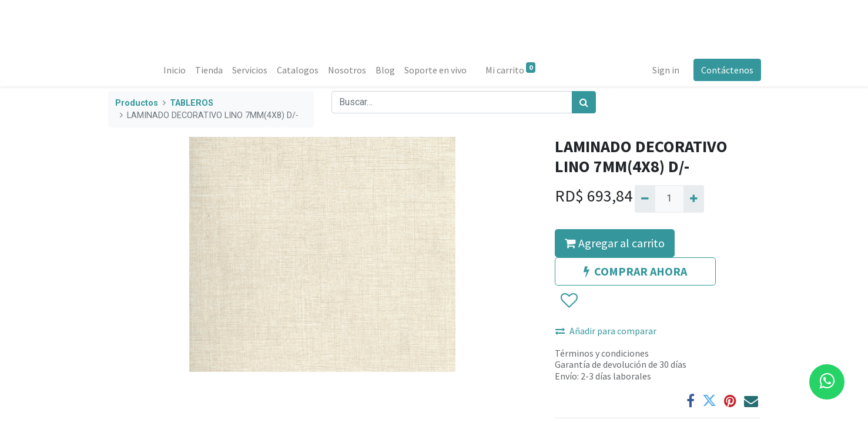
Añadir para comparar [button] (606, 331)
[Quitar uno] (645, 199)
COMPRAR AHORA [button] (635, 271)
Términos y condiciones (602, 353)
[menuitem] (176, 70)
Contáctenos (727, 70)
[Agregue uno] (694, 199)
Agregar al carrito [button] (615, 243)
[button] (569, 301)
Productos (137, 103)
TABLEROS (192, 103)
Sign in (665, 70)
